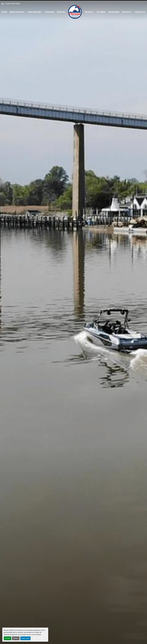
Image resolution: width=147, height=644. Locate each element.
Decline (16, 638)
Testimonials (114, 12)
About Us (127, 12)
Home (4, 12)
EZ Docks (61, 12)
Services (89, 12)
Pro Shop (101, 12)
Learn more (25, 638)
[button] (89, 12)
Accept (8, 638)
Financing (50, 12)
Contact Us (140, 12)
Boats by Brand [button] (17, 12)
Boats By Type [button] (35, 12)
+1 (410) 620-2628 (12, 4)
